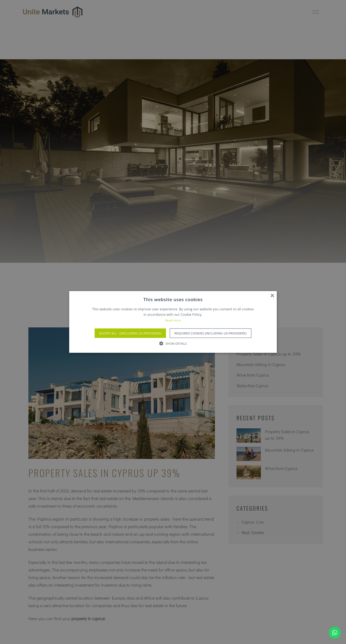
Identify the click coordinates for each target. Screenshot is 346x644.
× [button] (272, 296)
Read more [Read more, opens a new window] (173, 320)
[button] (173, 343)
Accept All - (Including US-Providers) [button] (130, 333)
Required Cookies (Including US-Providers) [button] (211, 333)
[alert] (173, 322)
